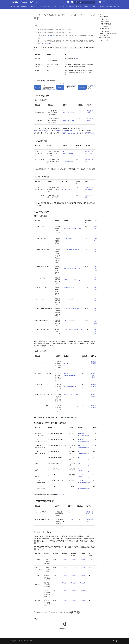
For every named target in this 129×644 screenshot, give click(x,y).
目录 (100, 14)
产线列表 (86, 7)
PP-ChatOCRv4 (52, 7)
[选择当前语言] (72, 2)
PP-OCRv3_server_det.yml (69, 133)
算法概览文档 (46, 43)
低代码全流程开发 (111, 7)
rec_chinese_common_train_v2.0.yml (73, 330)
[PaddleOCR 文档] (15, 2)
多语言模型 (61, 495)
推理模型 (89, 111)
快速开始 (24, 7)
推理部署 (72, 7)
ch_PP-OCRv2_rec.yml (69, 288)
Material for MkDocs (22, 642)
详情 (77, 59)
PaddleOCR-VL (63, 7)
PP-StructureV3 (41, 7)
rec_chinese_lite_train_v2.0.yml (71, 309)
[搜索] (85, 2)
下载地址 (65, 560)
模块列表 (79, 7)
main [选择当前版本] (37, 2)
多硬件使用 (94, 7)
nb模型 (70, 131)
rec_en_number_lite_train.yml (72, 394)
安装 (18, 7)
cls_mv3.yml (71, 512)
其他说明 (101, 7)
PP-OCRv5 (32, 7)
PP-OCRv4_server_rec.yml (70, 238)
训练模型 (64, 131)
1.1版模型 (49, 36)
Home (13, 7)
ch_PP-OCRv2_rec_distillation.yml (72, 299)
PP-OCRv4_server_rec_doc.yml (71, 250)
